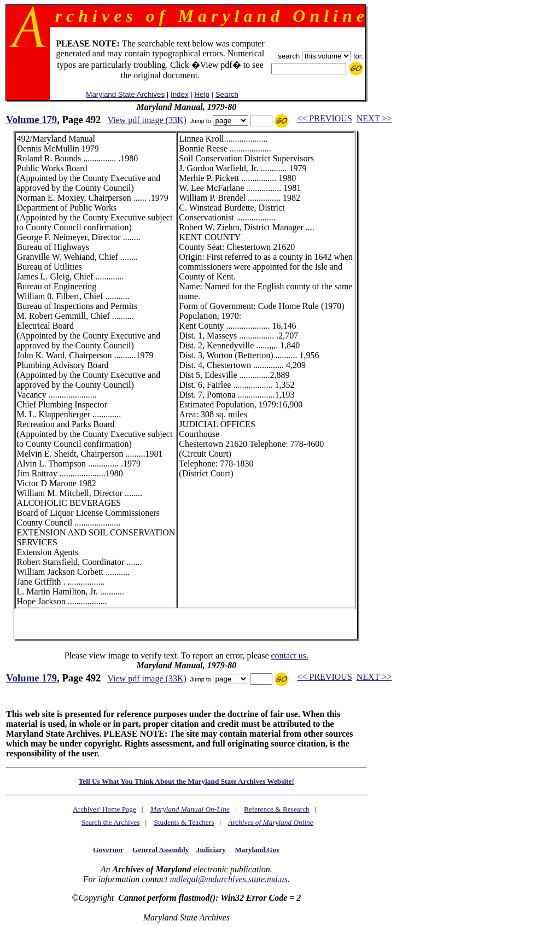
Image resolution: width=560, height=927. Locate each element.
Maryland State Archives (125, 94)
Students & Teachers (184, 822)
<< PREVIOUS (325, 118)
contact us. (289, 655)
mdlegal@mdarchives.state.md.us (228, 879)
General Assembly (161, 850)
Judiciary (211, 850)
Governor (108, 850)
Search (227, 94)
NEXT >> (374, 118)
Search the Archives (111, 822)
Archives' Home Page (104, 809)
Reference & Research (277, 809)
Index (180, 94)
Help (202, 94)
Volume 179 (31, 119)
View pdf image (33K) (147, 120)
